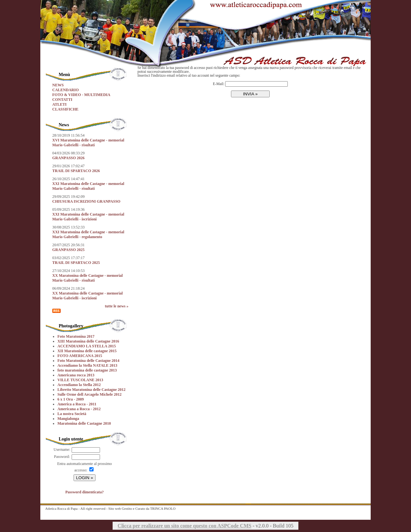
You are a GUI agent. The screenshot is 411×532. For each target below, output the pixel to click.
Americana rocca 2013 (76, 375)
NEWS (58, 85)
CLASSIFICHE (65, 109)
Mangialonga (68, 419)
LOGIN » (85, 478)
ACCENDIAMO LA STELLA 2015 (87, 346)
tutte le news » (117, 306)
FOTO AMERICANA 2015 (80, 356)
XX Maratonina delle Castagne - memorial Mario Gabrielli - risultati (87, 278)
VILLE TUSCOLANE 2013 (80, 380)
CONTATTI (62, 100)
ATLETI (59, 104)
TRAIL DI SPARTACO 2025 (76, 263)
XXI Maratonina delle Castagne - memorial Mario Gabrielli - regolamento (88, 234)
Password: (62, 457)
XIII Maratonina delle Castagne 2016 (88, 341)
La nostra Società (72, 414)
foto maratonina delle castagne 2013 (87, 370)
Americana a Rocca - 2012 (79, 409)
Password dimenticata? (85, 492)
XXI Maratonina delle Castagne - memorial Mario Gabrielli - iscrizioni (88, 217)
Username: (62, 450)
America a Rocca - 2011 (77, 404)
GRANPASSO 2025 (68, 250)
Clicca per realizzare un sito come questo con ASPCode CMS (185, 526)
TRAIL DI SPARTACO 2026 (76, 171)
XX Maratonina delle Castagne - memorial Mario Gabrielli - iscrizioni (87, 296)
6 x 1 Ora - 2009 (71, 399)
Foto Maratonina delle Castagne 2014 (88, 361)
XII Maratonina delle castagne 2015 (87, 351)
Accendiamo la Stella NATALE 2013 (87, 365)
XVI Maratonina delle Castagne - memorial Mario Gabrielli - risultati (88, 143)
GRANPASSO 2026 (68, 158)
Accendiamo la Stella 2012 (79, 385)
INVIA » (250, 94)
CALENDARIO (65, 90)
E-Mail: (219, 84)
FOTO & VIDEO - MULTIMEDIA (81, 95)
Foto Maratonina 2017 (76, 336)
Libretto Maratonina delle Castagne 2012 (91, 390)
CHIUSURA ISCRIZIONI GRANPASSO (86, 201)
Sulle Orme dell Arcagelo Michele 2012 (90, 394)
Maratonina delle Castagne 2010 (84, 423)
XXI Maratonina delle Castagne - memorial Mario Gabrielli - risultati (88, 186)
